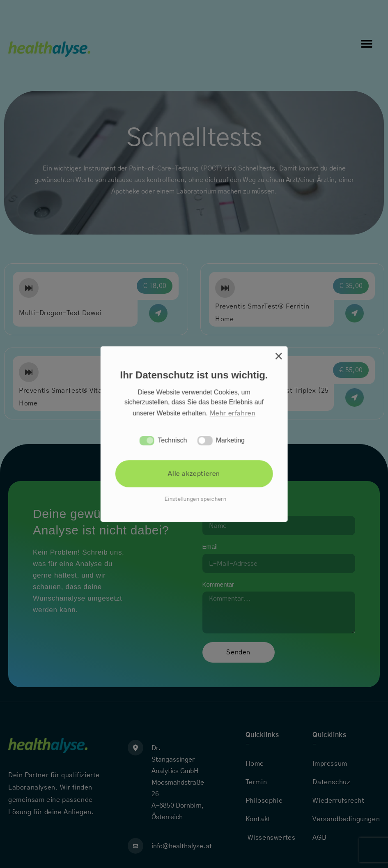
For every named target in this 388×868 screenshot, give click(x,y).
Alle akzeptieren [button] (194, 474)
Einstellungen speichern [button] (195, 499)
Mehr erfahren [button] (232, 414)
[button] (147, 440)
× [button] (279, 356)
